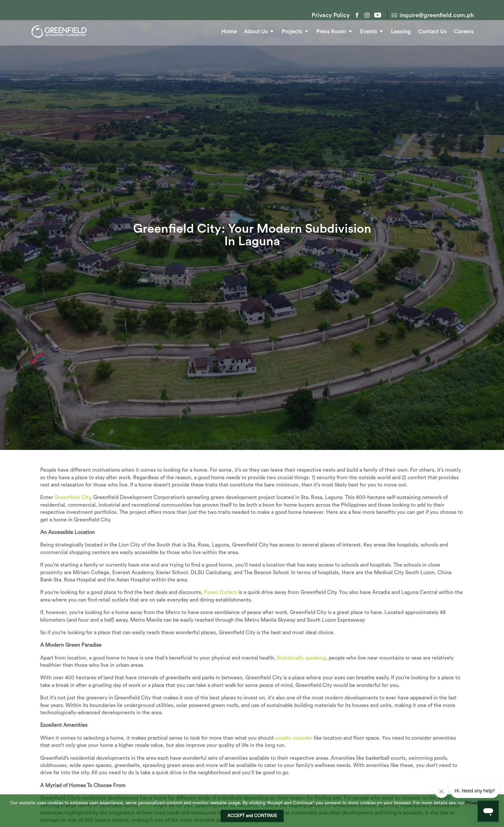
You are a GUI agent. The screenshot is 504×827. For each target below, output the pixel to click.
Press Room (331, 30)
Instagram (367, 15)
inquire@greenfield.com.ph (437, 15)
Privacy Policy (331, 15)
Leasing (401, 30)
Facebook (357, 15)
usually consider (294, 762)
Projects (292, 30)
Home (229, 30)
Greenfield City (72, 521)
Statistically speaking (301, 682)
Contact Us (432, 30)
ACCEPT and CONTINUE (252, 816)
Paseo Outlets (221, 616)
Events (369, 30)
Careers (464, 30)
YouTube (377, 15)
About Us (256, 30)
